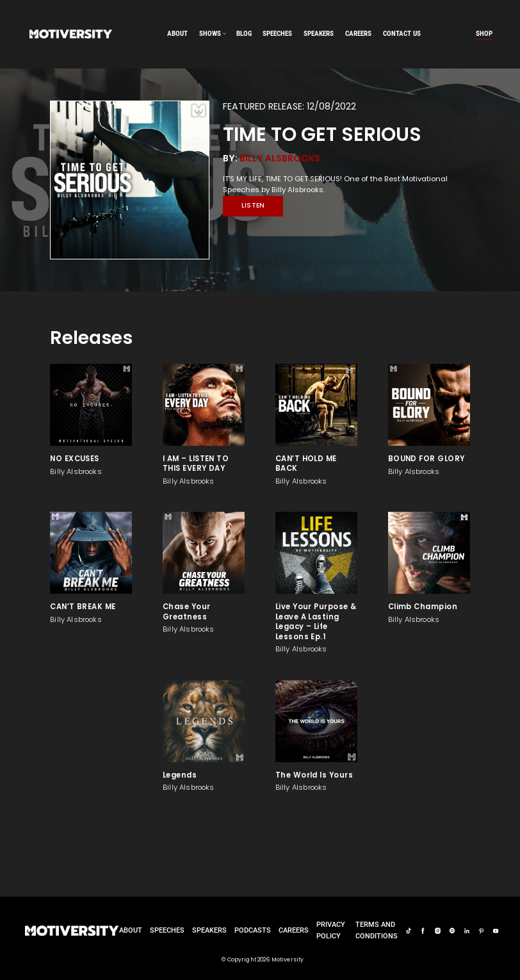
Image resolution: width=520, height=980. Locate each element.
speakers (319, 33)
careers (358, 33)
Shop (484, 33)
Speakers (209, 930)
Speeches (167, 930)
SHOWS (210, 33)
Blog (244, 33)
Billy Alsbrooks (280, 158)
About (177, 33)
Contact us (402, 33)
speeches (277, 33)
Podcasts (253, 930)
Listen (253, 205)
